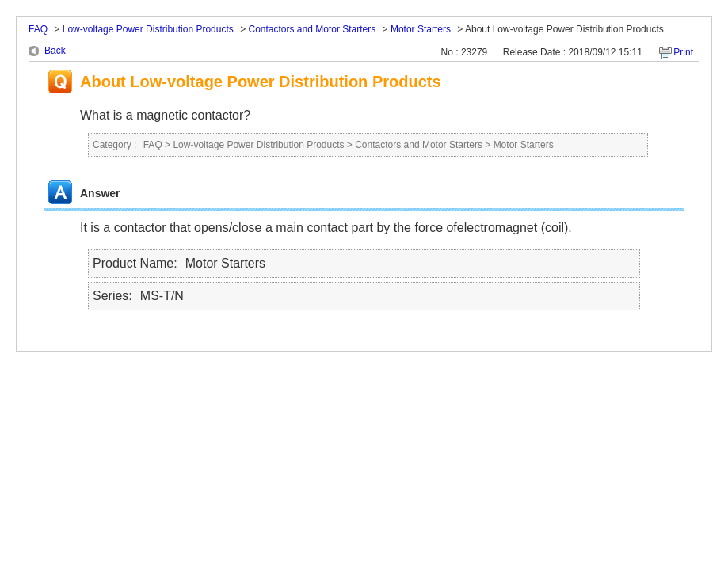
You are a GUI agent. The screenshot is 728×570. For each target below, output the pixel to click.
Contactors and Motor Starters (313, 29)
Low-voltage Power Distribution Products (148, 29)
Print (683, 52)
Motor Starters (421, 29)
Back (55, 51)
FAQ (38, 29)
